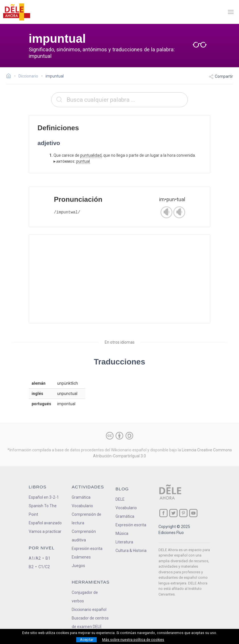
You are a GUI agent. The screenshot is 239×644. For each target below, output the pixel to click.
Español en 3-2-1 (44, 497)
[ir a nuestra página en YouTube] (193, 513)
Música (122, 533)
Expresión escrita (87, 549)
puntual (83, 161)
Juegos (78, 566)
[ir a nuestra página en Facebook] (163, 513)
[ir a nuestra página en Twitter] (173, 513)
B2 (31, 567)
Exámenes (81, 557)
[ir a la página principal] (17, 12)
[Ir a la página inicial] (10, 77)
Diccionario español (89, 610)
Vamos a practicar (45, 531)
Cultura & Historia (131, 551)
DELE (120, 499)
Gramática (81, 497)
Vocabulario (82, 506)
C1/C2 (44, 567)
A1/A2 (35, 558)
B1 (48, 558)
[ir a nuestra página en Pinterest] (183, 513)
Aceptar (87, 640)
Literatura (124, 542)
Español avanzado (45, 523)
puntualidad (91, 155)
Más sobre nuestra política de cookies (133, 640)
